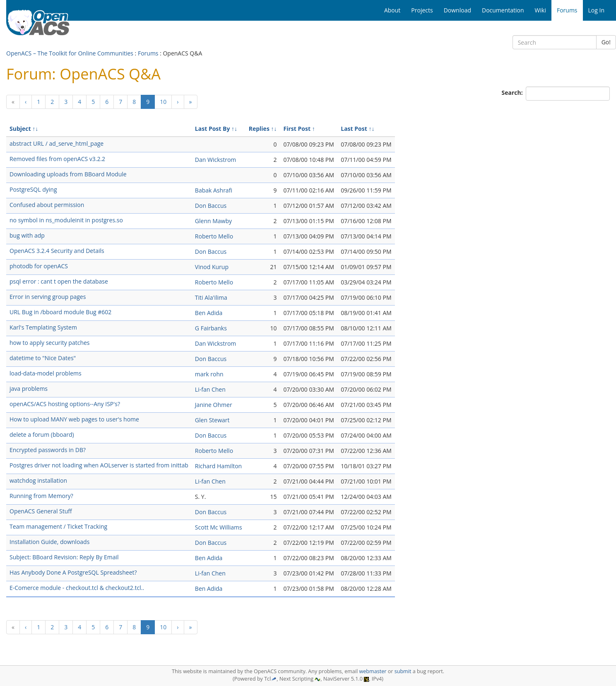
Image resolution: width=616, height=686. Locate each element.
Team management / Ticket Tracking (58, 526)
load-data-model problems (46, 373)
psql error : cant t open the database (59, 281)
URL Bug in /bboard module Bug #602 (60, 312)
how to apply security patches (50, 343)
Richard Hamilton (218, 466)
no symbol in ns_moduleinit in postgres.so (66, 220)
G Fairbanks (211, 328)
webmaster (373, 671)
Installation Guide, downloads (49, 542)
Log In (596, 10)
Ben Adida (209, 313)
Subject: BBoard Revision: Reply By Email (64, 557)
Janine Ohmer (214, 405)
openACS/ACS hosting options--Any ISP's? (65, 404)
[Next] (178, 102)
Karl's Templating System (43, 327)
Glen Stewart (212, 420)
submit (403, 671)
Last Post (354, 129)
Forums (148, 53)
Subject (20, 129)
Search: (513, 93)
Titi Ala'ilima (211, 297)
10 (163, 102)
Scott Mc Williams (219, 527)
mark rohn (209, 374)
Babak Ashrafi (214, 190)
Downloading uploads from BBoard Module (68, 174)
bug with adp (27, 235)
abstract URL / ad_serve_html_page (57, 143)
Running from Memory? (41, 496)
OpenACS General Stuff (41, 511)
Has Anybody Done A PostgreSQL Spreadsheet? (73, 572)
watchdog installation (38, 480)
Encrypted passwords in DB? (48, 450)
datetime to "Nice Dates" (43, 358)
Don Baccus (211, 206)
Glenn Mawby (213, 221)
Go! (606, 42)
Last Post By (213, 129)
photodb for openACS (39, 266)
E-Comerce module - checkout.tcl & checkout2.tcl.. (77, 588)
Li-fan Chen (210, 389)
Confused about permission (47, 205)
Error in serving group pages (48, 297)
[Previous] (13, 102)
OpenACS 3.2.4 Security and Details (57, 251)
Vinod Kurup (212, 267)
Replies (259, 129)
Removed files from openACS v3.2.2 (57, 159)
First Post (297, 129)
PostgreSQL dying (33, 189)
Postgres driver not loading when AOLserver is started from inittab (99, 465)
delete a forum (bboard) (42, 434)
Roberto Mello (214, 236)
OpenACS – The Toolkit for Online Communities (70, 53)
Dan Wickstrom (215, 160)
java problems (29, 389)
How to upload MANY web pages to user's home (74, 419)
